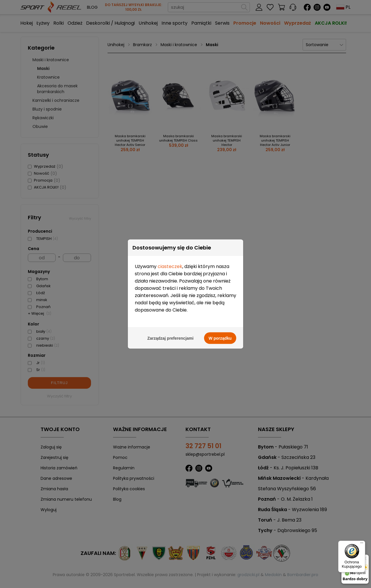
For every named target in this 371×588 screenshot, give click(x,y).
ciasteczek (170, 266)
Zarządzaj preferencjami (170, 338)
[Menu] (362, 544)
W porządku (220, 338)
